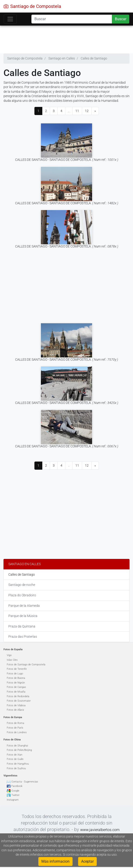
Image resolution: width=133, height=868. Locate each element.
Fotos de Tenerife (17, 669)
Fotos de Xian (15, 755)
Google (15, 791)
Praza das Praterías (23, 637)
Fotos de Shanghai (17, 746)
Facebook (17, 786)
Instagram (13, 800)
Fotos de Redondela (18, 696)
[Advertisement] (65, 38)
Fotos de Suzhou (16, 768)
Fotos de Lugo (15, 674)
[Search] (72, 19)
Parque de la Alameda (24, 606)
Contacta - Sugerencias (25, 782)
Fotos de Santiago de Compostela (26, 665)
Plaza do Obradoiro (22, 595)
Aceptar (87, 861)
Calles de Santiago (22, 574)
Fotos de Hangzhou (18, 764)
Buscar (121, 19)
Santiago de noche (22, 585)
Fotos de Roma (15, 723)
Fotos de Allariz (15, 710)
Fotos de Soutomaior (19, 701)
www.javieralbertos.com (100, 830)
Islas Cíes (12, 660)
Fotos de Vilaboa (16, 705)
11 (77, 111)
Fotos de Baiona (16, 678)
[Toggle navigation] (10, 19)
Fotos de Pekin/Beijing (19, 750)
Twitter (15, 795)
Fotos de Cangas (16, 687)
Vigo (9, 655)
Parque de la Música (23, 616)
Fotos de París (15, 728)
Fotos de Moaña (16, 692)
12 (87, 111)
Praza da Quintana (22, 626)
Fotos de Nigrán (16, 683)
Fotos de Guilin (15, 759)
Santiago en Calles (25, 564)
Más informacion (55, 861)
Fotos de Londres (17, 732)
